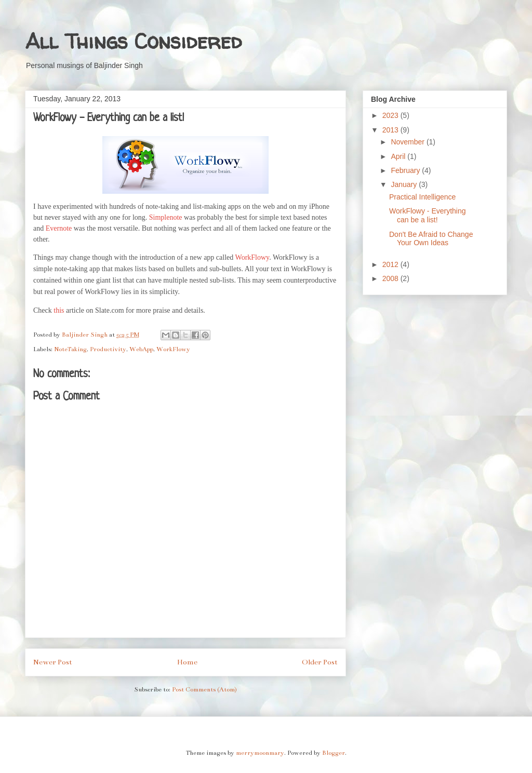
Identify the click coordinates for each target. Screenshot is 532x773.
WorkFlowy (252, 257)
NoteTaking (70, 349)
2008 (391, 278)
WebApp (141, 349)
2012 (391, 264)
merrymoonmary (260, 753)
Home (187, 662)
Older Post (320, 662)
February (406, 170)
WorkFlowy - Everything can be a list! (428, 215)
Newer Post (53, 662)
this (59, 310)
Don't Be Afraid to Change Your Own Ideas (431, 239)
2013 (391, 130)
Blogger (334, 753)
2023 (391, 115)
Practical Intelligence (422, 197)
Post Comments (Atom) (204, 689)
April (399, 156)
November (408, 142)
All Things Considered (133, 41)
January (405, 184)
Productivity (108, 349)
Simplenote (166, 217)
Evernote (59, 228)
